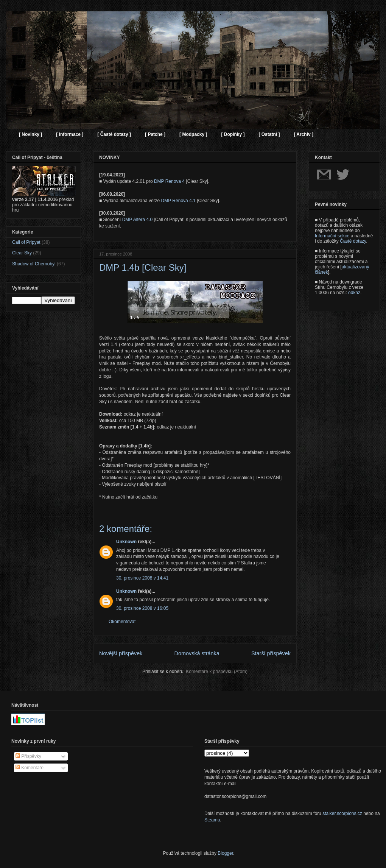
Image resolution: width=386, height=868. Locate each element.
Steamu (212, 820)
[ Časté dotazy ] (114, 134)
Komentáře (30, 768)
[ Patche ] (155, 134)
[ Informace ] (70, 134)
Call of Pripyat (26, 242)
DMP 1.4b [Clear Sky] (143, 267)
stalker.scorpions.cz (342, 813)
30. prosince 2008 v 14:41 (142, 578)
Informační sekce (332, 236)
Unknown (126, 542)
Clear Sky (22, 253)
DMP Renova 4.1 (178, 201)
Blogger (225, 853)
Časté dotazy (353, 241)
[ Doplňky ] (233, 134)
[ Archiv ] (304, 134)
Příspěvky (28, 756)
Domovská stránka (197, 653)
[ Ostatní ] (269, 134)
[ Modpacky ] (193, 134)
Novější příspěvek (121, 653)
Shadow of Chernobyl (34, 264)
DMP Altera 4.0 (137, 220)
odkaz (354, 293)
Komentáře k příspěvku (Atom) (217, 672)
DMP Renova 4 (169, 181)
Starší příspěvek (271, 653)
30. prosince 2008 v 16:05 (142, 608)
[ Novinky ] (30, 134)
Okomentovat (122, 622)
